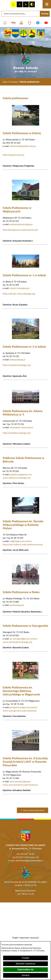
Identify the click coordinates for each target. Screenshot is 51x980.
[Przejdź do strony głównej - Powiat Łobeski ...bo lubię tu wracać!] (26, 63)
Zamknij (25, 975)
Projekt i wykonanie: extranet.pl (26, 938)
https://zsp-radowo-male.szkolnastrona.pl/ (23, 544)
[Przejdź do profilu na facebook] (38, 23)
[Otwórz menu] (47, 4)
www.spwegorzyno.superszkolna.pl (20, 711)
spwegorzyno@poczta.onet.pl (23, 707)
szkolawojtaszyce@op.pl (21, 224)
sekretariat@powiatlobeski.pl (29, 860)
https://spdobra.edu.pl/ (14, 155)
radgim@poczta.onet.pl (21, 541)
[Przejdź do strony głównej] (5, 23)
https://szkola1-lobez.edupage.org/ (19, 294)
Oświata (14, 82)
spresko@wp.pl (17, 605)
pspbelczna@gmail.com (21, 474)
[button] (26, 125)
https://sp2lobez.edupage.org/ (17, 365)
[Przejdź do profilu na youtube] (46, 23)
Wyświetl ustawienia (26, 964)
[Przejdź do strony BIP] (13, 23)
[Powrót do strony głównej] (5, 82)
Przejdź (26, 958)
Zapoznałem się (26, 970)
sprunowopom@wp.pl (20, 781)
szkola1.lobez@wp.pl (20, 288)
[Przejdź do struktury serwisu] (21, 23)
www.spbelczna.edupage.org (16, 478)
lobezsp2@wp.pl (17, 359)
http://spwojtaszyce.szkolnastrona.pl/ (20, 230)
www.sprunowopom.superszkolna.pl (20, 785)
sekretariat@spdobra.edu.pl (23, 146)
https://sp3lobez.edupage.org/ (17, 433)
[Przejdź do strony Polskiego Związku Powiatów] (30, 23)
